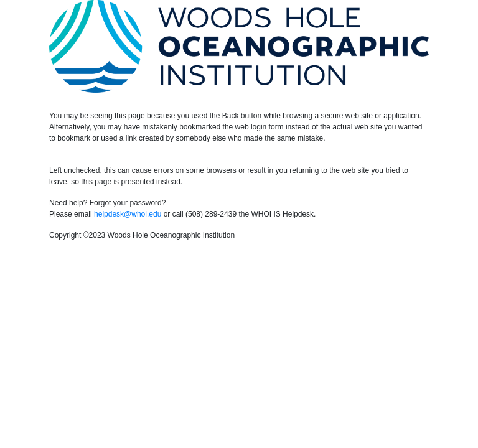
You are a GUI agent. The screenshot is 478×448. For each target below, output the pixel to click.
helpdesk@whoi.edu (128, 214)
